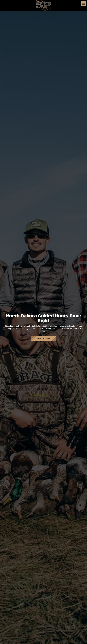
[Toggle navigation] (83, 4)
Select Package (44, 339)
